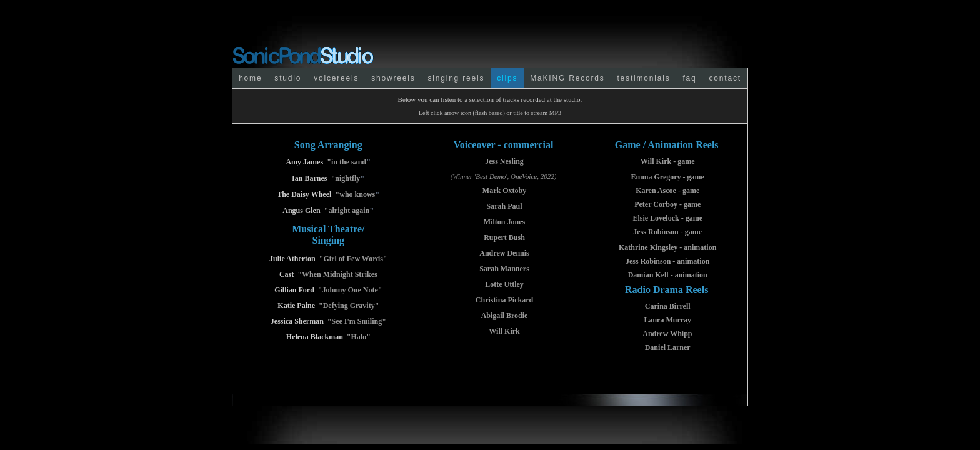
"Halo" (359, 337)
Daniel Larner (668, 347)
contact (725, 78)
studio (288, 78)
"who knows (356, 194)
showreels (393, 78)
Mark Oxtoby (504, 191)
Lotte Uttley (504, 284)
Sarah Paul (505, 206)
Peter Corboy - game (667, 204)
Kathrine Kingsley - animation (667, 247)
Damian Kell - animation (668, 275)
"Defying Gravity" (349, 306)
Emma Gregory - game (667, 177)
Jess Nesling (504, 161)
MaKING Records (567, 78)
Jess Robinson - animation (667, 261)
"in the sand (347, 162)
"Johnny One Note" (350, 290)
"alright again (347, 211)
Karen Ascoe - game (667, 191)
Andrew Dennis (504, 253)
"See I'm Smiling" (357, 321)
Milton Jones (504, 222)
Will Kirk (504, 331)
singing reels (456, 78)
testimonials (643, 78)
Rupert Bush (504, 237)
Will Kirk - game (668, 161)
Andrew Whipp (667, 334)
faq (689, 78)
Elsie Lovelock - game (667, 218)
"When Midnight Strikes (337, 274)
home (250, 78)
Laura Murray (667, 320)
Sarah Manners (504, 269)
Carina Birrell (668, 306)
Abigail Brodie (505, 316)
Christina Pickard (504, 300)
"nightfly (346, 178)
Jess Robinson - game (667, 232)
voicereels (336, 78)
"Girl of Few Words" (353, 259)
